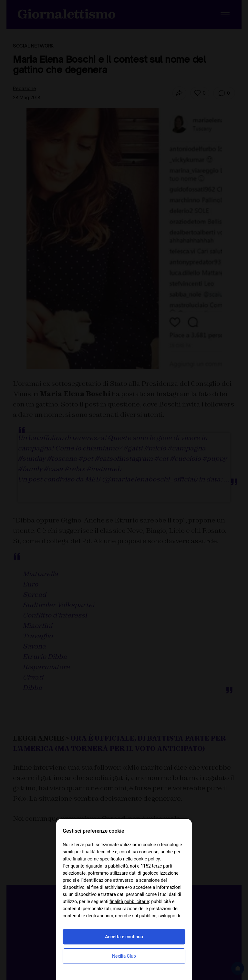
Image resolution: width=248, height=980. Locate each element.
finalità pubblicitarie (129, 901)
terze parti (162, 866)
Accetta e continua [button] (124, 937)
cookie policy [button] (147, 859)
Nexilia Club (124, 956)
